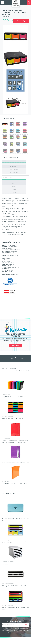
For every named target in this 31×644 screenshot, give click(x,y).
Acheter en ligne (21, 21)
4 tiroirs (14, 184)
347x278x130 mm (14, 167)
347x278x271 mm (14, 172)
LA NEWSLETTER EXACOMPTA (15, 621)
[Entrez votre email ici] (16, 625)
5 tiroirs (14, 187)
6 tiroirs (14, 189)
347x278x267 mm (14, 170)
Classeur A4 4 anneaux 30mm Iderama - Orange (14, 483)
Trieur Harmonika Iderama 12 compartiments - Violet (15, 463)
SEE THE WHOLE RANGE (23, 371)
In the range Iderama (9, 369)
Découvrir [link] (16, 346)
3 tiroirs (14, 181)
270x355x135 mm (14, 161)
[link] (2, 2)
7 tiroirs (14, 192)
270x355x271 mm (14, 164)
